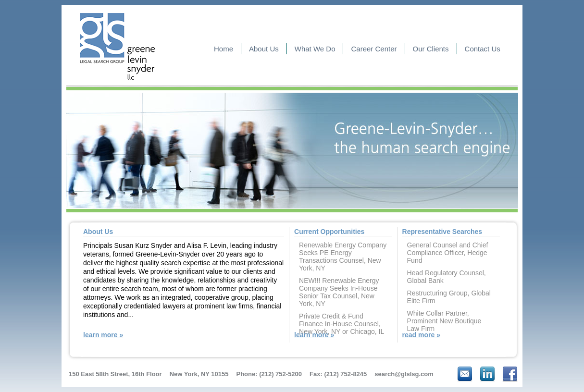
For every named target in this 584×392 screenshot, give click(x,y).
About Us (264, 49)
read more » (421, 335)
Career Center (374, 49)
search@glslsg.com (404, 374)
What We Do (315, 49)
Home (224, 49)
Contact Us (483, 49)
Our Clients (431, 49)
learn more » (103, 335)
